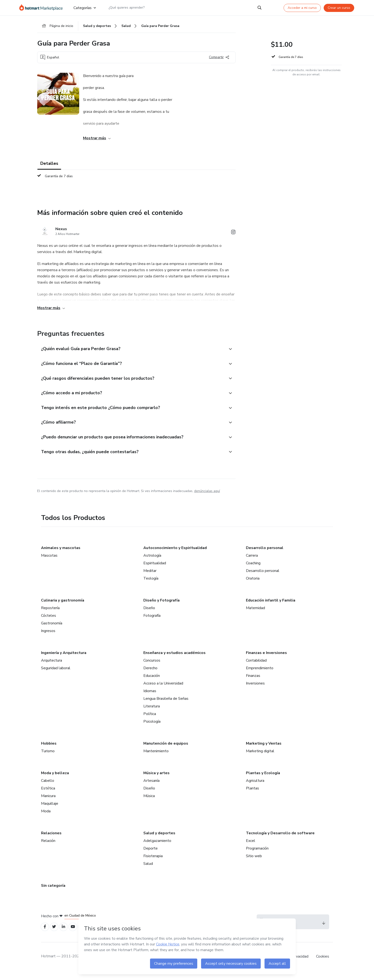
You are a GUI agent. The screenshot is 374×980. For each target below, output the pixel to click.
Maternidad (255, 616)
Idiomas (150, 699)
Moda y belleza (55, 781)
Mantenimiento (156, 759)
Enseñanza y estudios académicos (174, 661)
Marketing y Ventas (264, 752)
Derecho (150, 676)
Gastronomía (52, 631)
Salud (148, 872)
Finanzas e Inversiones (266, 661)
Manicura (48, 804)
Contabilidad (256, 669)
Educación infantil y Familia (271, 608)
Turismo (48, 759)
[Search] (260, 8)
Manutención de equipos (166, 752)
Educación (152, 684)
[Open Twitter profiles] (56, 936)
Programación (257, 856)
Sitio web (254, 864)
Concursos (152, 669)
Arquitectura (52, 669)
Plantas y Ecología (263, 781)
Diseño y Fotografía (161, 608)
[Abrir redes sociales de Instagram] (233, 235)
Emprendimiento (260, 676)
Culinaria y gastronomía (63, 608)
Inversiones (255, 691)
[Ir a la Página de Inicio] (43, 8)
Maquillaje (50, 812)
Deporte (151, 856)
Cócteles (49, 624)
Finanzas (253, 684)
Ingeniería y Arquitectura (64, 661)
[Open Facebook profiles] (45, 936)
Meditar (150, 579)
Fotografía (152, 624)
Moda (46, 819)
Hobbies (49, 752)
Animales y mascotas (61, 556)
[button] (131, 351)
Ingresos (48, 639)
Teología (151, 586)
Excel (251, 849)
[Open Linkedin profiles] (66, 936)
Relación (48, 849)
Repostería (50, 616)
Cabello (48, 789)
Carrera (252, 564)
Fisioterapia (153, 864)
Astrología (152, 564)
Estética (48, 796)
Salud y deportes (159, 841)
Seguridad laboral (56, 676)
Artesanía (151, 789)
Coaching (253, 571)
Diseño (149, 616)
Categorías (85, 8)
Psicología (152, 730)
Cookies (323, 965)
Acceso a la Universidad (163, 691)
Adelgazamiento (157, 849)
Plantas (252, 796)
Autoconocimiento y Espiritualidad (175, 556)
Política (150, 722)
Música (149, 804)
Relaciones (51, 841)
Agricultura (255, 789)
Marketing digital (260, 759)
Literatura (152, 714)
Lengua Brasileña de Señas (166, 707)
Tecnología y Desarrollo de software (280, 841)
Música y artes (156, 781)
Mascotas (49, 564)
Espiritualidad (155, 571)
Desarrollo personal (265, 556)
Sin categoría (53, 894)
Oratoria (253, 586)
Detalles (49, 165)
